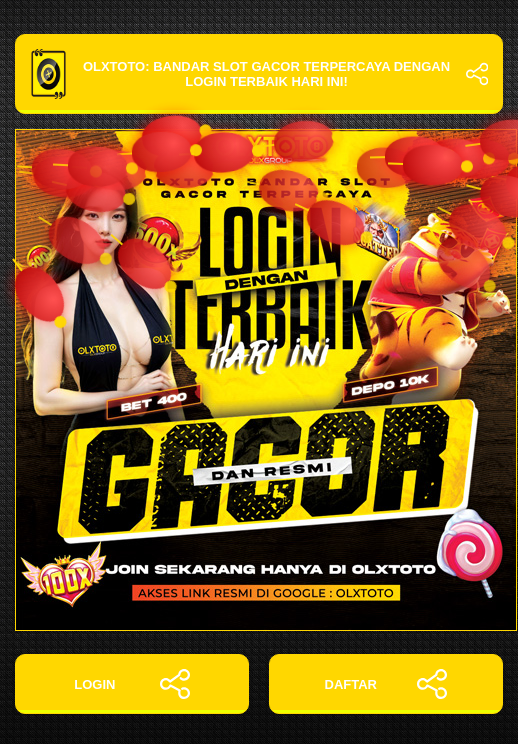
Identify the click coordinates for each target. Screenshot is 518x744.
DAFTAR (386, 684)
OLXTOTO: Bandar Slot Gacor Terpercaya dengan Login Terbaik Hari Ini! (259, 74)
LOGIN (131, 684)
